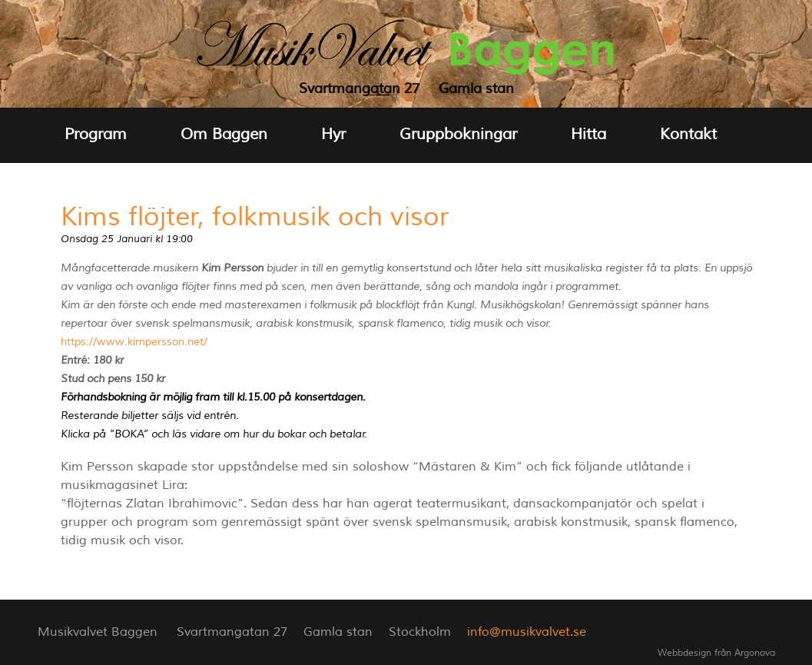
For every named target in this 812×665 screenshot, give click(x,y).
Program (96, 134)
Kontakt (688, 134)
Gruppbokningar (458, 134)
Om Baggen (224, 134)
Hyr (333, 134)
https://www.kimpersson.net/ (134, 342)
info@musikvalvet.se (527, 632)
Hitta (588, 134)
